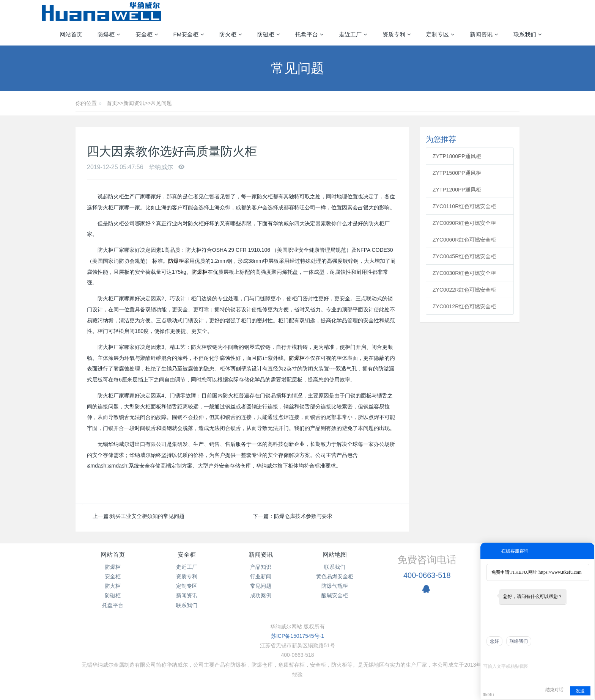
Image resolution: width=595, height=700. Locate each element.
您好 (494, 641)
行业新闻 (261, 576)
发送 (580, 691)
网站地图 (335, 555)
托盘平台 (113, 605)
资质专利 (187, 576)
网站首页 (71, 34)
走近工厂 (187, 567)
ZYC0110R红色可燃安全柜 (464, 206)
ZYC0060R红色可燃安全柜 (464, 240)
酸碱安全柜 (335, 595)
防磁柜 (113, 595)
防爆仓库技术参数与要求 (303, 516)
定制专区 (187, 586)
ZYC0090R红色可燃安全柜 (464, 223)
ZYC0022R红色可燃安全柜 (464, 290)
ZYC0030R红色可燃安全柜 (464, 273)
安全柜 (113, 576)
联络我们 (519, 641)
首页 (112, 103)
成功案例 (261, 595)
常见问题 (161, 103)
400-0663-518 (427, 575)
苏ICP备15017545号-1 (297, 636)
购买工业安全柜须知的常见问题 (147, 516)
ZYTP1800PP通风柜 (457, 156)
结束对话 (554, 690)
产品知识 (261, 567)
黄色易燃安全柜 (335, 576)
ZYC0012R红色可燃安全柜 (464, 306)
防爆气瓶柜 (335, 586)
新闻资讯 (134, 103)
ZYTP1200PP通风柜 (457, 190)
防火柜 (113, 586)
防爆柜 (176, 261)
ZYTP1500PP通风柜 (457, 173)
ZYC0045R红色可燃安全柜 (464, 256)
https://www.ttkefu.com (560, 572)
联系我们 (187, 605)
